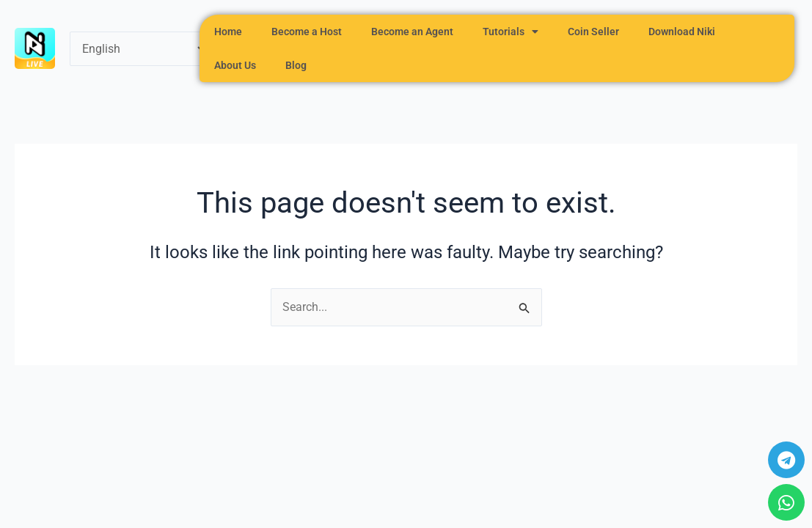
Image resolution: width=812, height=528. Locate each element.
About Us (235, 65)
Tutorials (511, 32)
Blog (296, 65)
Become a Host (307, 32)
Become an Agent (412, 32)
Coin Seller (593, 32)
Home (228, 32)
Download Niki (682, 32)
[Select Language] (139, 49)
